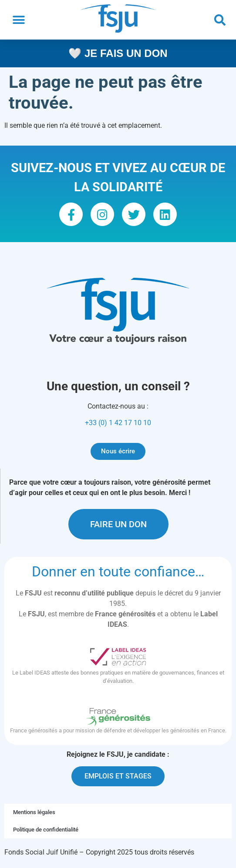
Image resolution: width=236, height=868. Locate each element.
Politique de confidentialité (46, 830)
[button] (19, 20)
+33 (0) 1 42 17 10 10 (118, 423)
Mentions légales (34, 812)
